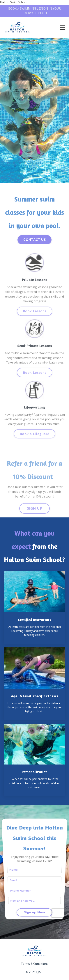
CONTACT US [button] (34, 240)
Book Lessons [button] (35, 316)
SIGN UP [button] (35, 513)
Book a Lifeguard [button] (34, 439)
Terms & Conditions (34, 964)
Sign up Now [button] (35, 897)
